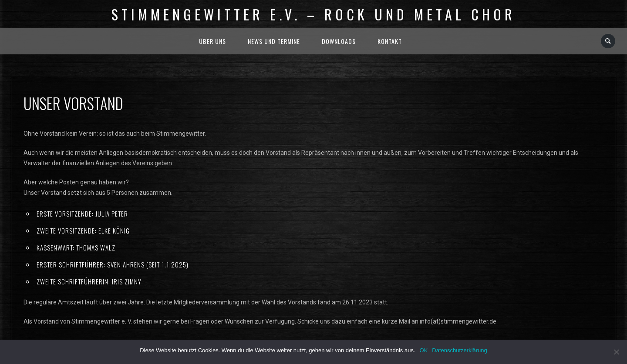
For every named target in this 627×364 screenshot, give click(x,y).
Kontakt (390, 41)
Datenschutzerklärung (459, 350)
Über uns (212, 41)
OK (424, 350)
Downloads (339, 41)
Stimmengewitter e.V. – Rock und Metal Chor (313, 14)
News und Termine (274, 41)
